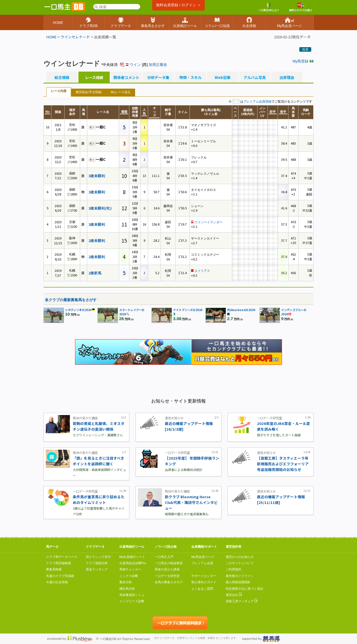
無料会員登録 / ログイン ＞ (178, 5)
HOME (51, 37)
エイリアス (202, 271)
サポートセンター (204, 576)
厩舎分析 (126, 582)
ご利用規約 (233, 569)
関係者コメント (126, 78)
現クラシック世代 (98, 557)
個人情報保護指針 (238, 582)
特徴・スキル (190, 78)
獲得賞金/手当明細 (89, 92)
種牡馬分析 (127, 589)
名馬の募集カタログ (169, 582)
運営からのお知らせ (240, 557)
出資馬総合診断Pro (133, 563)
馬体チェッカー (130, 569)
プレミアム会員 (202, 563)
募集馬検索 (54, 569)
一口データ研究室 (167, 576)
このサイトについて (240, 563)
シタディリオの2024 (78, 310)
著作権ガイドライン (240, 576)
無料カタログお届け (301, 7)
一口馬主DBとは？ (269, 7)
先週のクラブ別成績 (60, 576)
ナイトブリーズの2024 (188, 310)
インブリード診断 (132, 601)
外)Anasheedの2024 (241, 310)
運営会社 (234, 595)
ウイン (135, 65)
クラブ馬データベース (62, 557)
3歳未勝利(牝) (100, 208)
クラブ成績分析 (97, 563)
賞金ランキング (97, 569)
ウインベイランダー (208, 222)
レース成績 (94, 78)
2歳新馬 (95, 273)
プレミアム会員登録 (257, 101)
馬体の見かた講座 (167, 569)
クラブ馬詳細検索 (59, 563)
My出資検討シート (132, 557)
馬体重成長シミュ (132, 595)
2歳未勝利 (97, 240)
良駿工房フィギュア (242, 601)
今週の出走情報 (57, 582)
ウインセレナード (75, 37)
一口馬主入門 (164, 557)
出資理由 (287, 78)
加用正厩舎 (158, 65)
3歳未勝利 (97, 176)
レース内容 (59, 91)
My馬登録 (300, 61)
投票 (305, 49)
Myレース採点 (121, 92)
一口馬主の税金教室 (169, 563)
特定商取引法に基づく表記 (244, 589)
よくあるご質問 (202, 589)
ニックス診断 (129, 576)
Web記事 (223, 78)
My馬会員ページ (203, 557)
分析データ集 (158, 78)
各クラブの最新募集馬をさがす (71, 300)
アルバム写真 (255, 78)
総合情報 (62, 78)
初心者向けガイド (204, 582)
